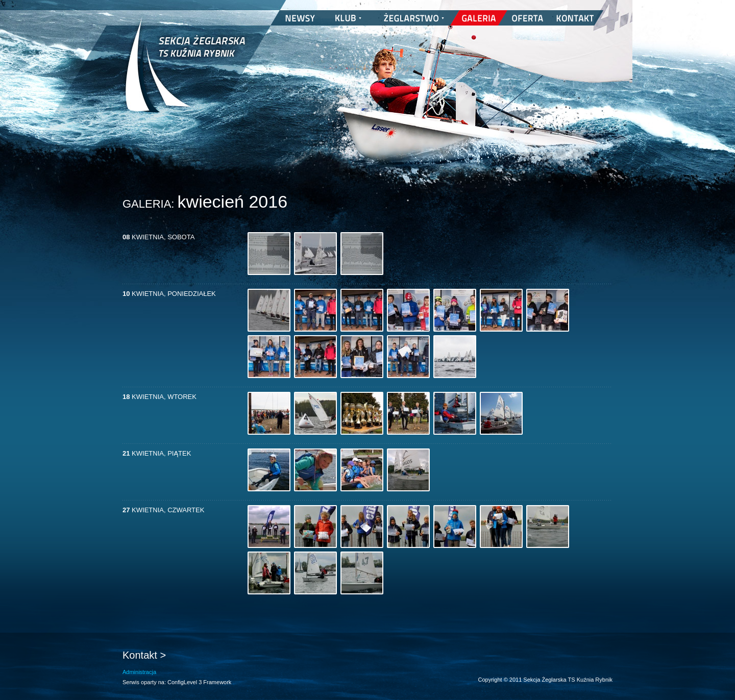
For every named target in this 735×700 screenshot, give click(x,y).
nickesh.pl (602, 690)
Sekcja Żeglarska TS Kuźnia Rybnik (185, 71)
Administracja (139, 672)
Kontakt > (144, 655)
